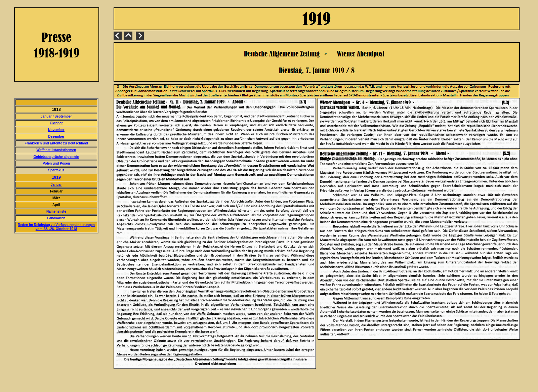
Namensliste (56, 211)
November (56, 130)
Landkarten (56, 218)
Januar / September (56, 116)
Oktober (56, 123)
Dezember (56, 137)
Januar (56, 185)
